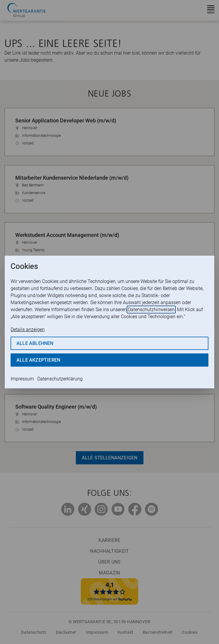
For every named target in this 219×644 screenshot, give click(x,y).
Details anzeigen (28, 329)
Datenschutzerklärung (60, 379)
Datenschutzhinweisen (151, 310)
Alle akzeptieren (38, 360)
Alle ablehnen (35, 343)
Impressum (22, 379)
